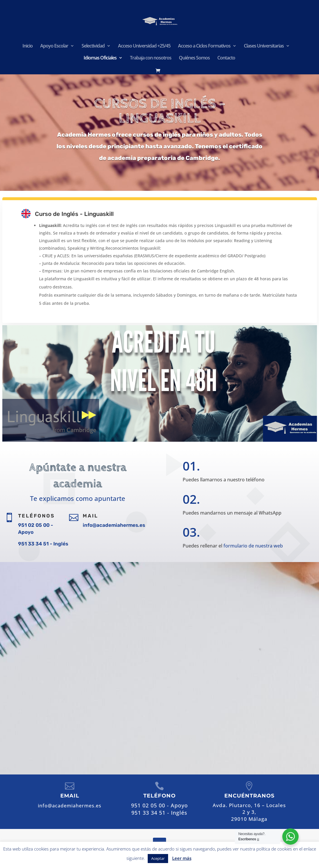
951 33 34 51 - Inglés (43, 544)
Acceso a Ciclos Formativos (204, 46)
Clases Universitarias (264, 46)
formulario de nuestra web (252, 545)
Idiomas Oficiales (100, 58)
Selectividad (93, 46)
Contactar (202, 728)
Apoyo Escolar (54, 46)
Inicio (28, 46)
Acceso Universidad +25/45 (144, 46)
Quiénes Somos (194, 58)
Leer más (182, 858)
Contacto (226, 58)
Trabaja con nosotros (151, 58)
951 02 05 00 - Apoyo (201, 684)
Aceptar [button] (158, 858)
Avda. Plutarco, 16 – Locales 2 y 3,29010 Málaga (249, 812)
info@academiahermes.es (114, 525)
